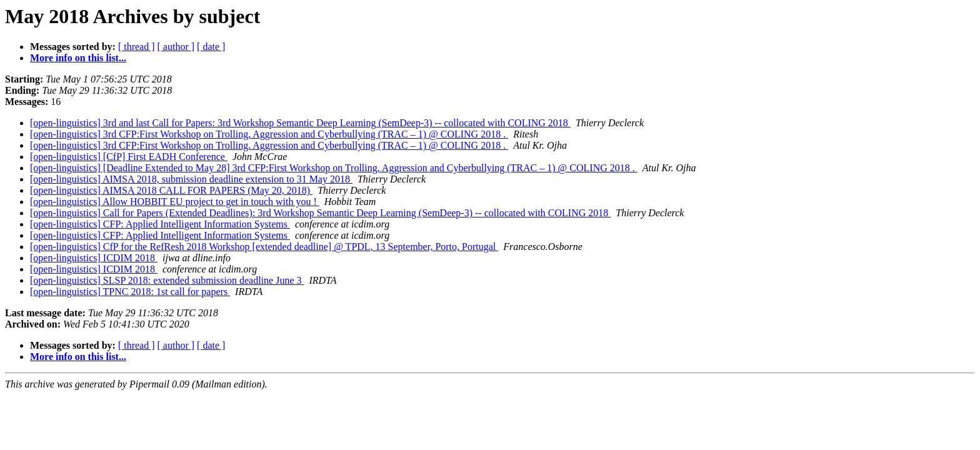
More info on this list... (78, 58)
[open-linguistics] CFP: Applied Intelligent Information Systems (160, 224)
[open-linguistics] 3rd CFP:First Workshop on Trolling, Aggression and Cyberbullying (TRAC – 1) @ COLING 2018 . (269, 134)
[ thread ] (137, 47)
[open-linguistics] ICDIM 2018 (94, 258)
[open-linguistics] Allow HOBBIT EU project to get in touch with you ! (175, 202)
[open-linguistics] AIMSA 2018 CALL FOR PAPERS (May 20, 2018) (171, 190)
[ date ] (211, 47)
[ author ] (176, 47)
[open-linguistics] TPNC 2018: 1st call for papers (130, 292)
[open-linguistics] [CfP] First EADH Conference (129, 157)
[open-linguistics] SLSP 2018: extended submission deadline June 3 (167, 280)
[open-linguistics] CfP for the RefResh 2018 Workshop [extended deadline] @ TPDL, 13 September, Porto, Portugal (264, 247)
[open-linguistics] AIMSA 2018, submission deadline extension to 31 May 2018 (191, 179)
